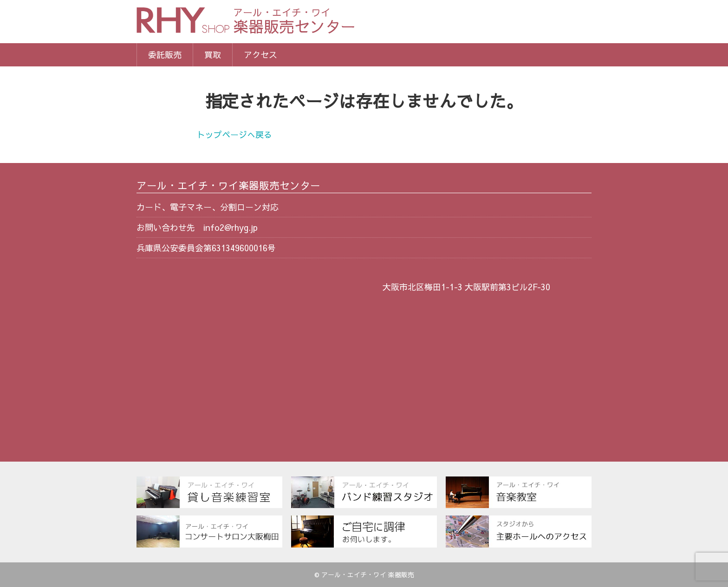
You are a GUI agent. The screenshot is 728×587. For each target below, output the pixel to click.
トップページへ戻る (234, 134)
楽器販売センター (294, 22)
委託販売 (165, 55)
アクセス (260, 55)
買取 (213, 55)
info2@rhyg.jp (231, 227)
